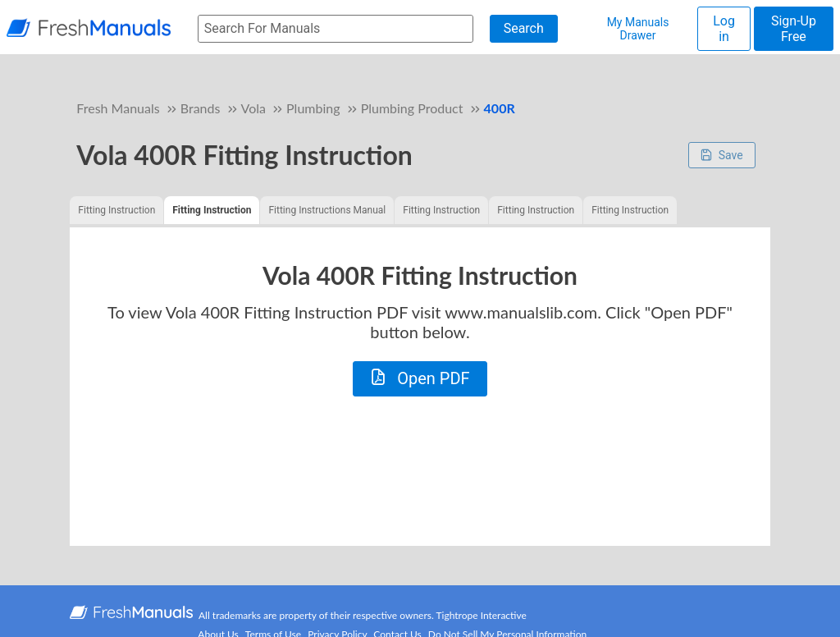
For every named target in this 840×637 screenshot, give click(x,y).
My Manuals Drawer (638, 29)
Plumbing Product (412, 108)
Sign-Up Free (794, 29)
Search (524, 28)
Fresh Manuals (118, 108)
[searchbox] (336, 29)
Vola (253, 108)
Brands (201, 108)
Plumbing (313, 108)
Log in (724, 29)
